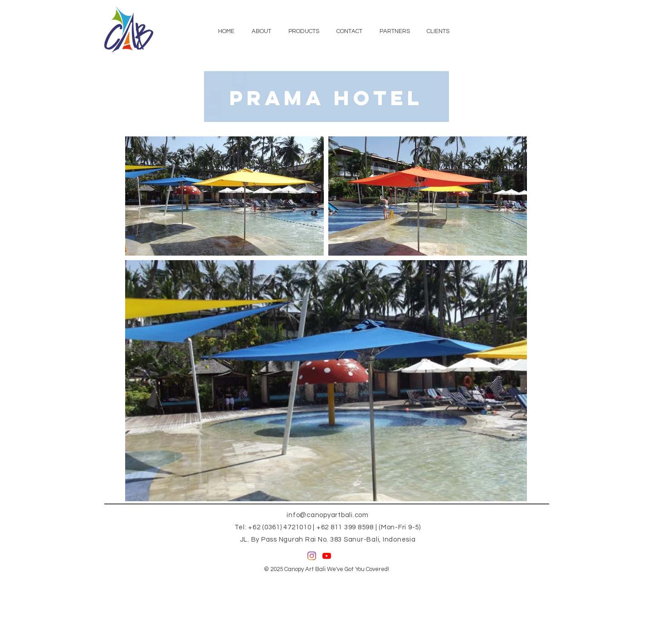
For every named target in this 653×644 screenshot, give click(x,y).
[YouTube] (327, 556)
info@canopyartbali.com (328, 515)
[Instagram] (312, 556)
